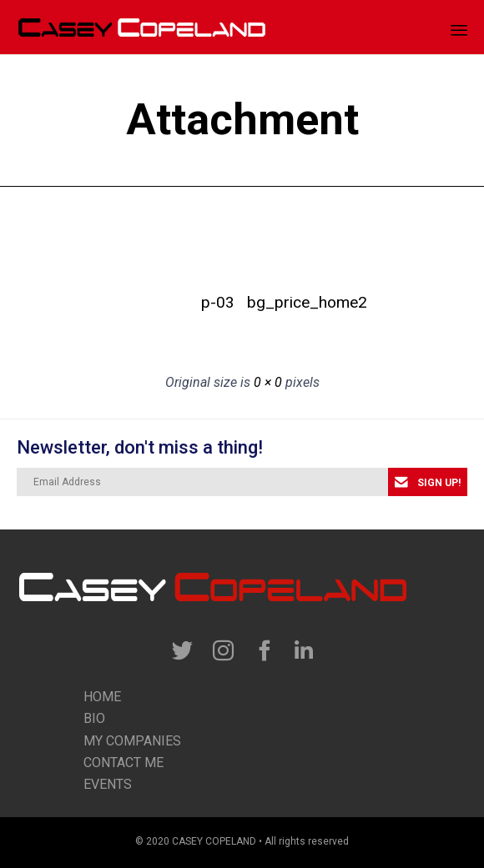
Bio (94, 718)
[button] (428, 482)
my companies (132, 741)
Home (102, 697)
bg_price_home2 (266, 302)
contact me (124, 763)
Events (108, 784)
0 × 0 (268, 382)
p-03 (218, 302)
